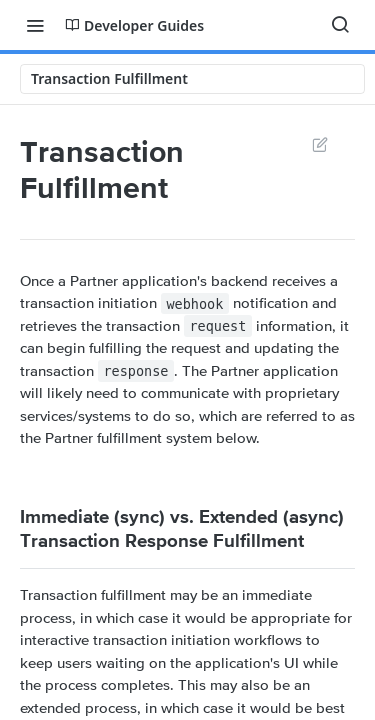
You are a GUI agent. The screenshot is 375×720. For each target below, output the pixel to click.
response (135, 371)
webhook (194, 303)
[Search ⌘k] (340, 25)
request (217, 326)
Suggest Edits (319, 144)
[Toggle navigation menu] (35, 25)
